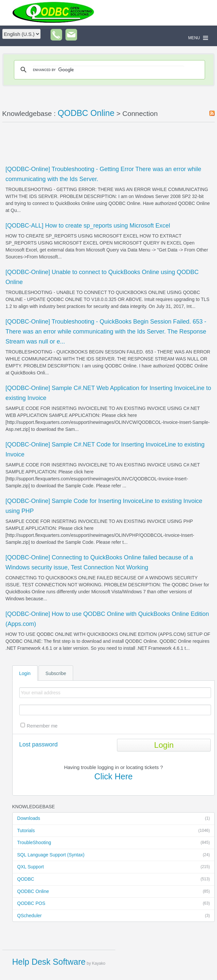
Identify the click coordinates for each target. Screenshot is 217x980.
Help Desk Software (49, 962)
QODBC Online (114, 892)
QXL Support (114, 867)
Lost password (39, 744)
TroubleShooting (114, 843)
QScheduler (114, 916)
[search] (109, 70)
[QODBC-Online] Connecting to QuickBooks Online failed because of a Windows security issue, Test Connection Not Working (99, 562)
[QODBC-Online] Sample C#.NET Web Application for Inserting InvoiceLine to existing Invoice (108, 393)
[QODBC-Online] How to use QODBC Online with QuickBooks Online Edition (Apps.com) (107, 619)
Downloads (114, 819)
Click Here (113, 776)
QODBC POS (114, 904)
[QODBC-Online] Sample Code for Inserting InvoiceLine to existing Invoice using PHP (104, 506)
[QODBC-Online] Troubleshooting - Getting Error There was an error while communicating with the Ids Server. (104, 174)
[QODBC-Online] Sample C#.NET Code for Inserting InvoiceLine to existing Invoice (105, 449)
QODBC (114, 879)
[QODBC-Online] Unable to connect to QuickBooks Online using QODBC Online (102, 277)
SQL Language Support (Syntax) (114, 855)
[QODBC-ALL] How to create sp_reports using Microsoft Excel (88, 226)
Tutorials (114, 831)
